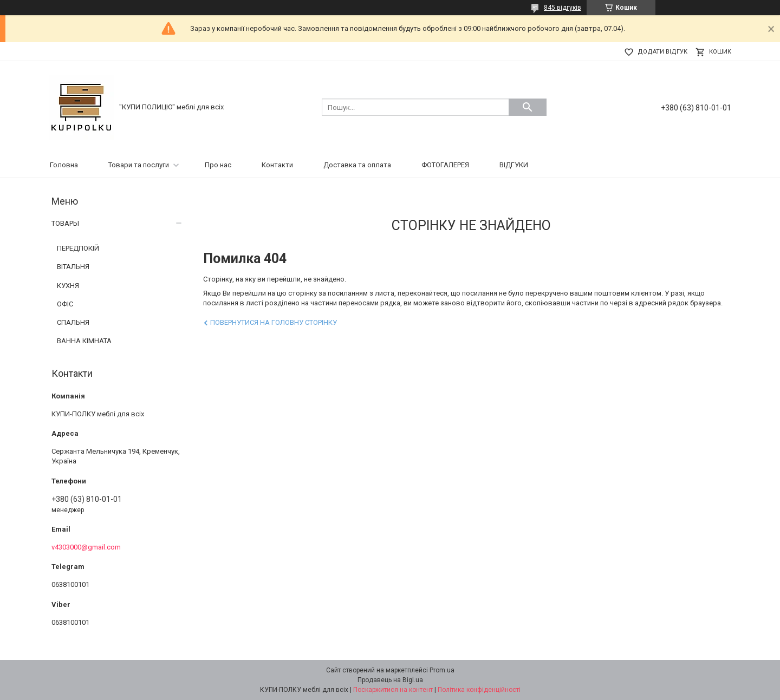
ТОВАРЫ (65, 223)
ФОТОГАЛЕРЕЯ (445, 165)
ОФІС (65, 304)
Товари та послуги (139, 165)
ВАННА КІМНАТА (84, 341)
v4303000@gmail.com (86, 547)
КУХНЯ (68, 286)
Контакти (277, 165)
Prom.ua (442, 670)
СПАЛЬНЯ (73, 322)
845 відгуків (563, 8)
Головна (64, 165)
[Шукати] (528, 107)
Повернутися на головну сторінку (274, 322)
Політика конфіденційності (479, 690)
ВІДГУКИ (514, 165)
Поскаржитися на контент (393, 690)
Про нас (218, 165)
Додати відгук (662, 52)
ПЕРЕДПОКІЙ (78, 248)
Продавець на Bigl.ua (390, 680)
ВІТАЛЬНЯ (73, 267)
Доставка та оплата (357, 165)
